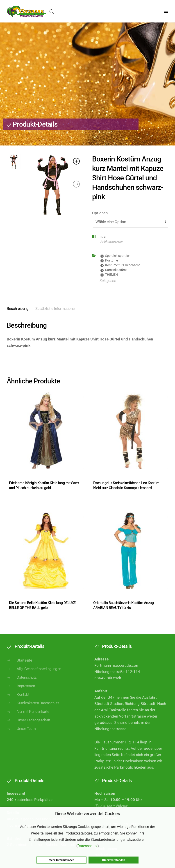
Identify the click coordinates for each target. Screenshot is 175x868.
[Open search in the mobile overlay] (52, 11)
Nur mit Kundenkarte (28, 720)
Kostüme (111, 260)
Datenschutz (22, 685)
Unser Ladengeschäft (29, 728)
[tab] (14, 309)
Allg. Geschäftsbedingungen (34, 677)
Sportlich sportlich (118, 256)
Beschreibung (18, 309)
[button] (166, 11)
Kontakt (18, 702)
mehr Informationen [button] (61, 860)
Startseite (19, 668)
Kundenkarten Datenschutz (33, 711)
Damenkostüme (116, 270)
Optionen (100, 213)
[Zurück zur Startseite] (26, 11)
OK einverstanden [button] (114, 860)
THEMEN (111, 275)
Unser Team (21, 737)
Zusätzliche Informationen (56, 309)
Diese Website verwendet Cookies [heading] (88, 814)
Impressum (21, 694)
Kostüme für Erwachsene (123, 265)
